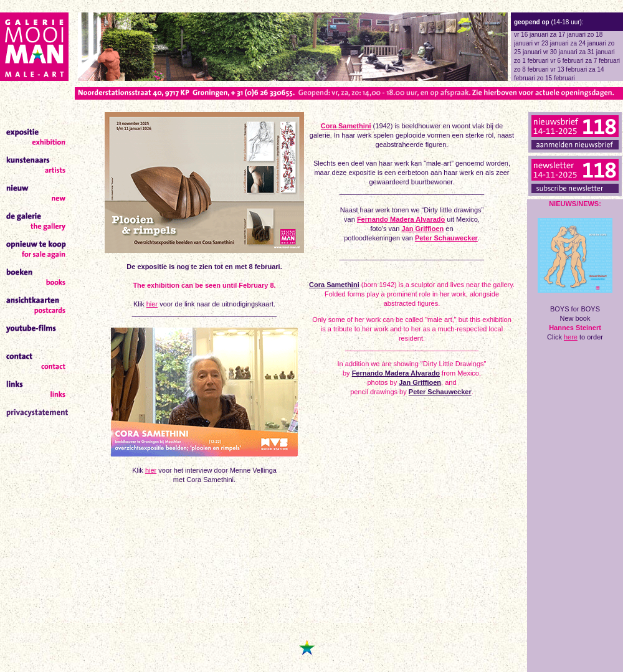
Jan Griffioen (422, 229)
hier (152, 304)
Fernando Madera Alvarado (401, 219)
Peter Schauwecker (446, 238)
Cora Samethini (346, 126)
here (571, 337)
